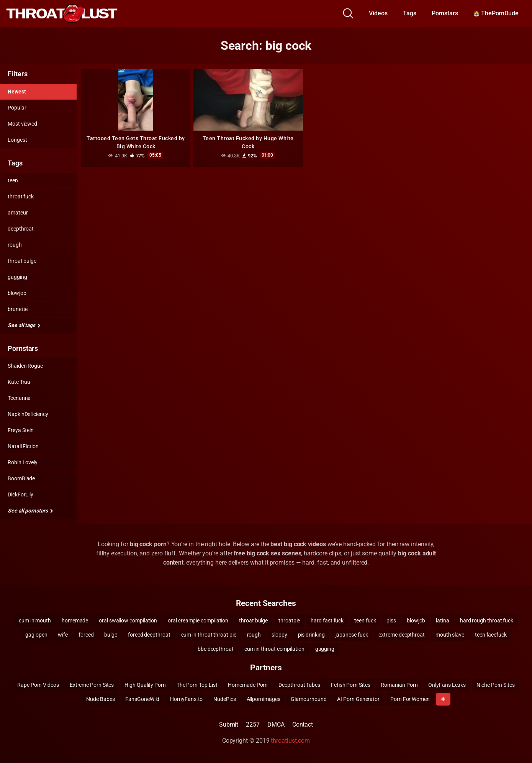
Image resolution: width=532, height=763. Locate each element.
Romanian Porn (399, 685)
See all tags (24, 325)
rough (15, 245)
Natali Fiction (23, 446)
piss (391, 621)
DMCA (276, 725)
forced (86, 635)
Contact (303, 725)
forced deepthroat (149, 635)
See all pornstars (30, 511)
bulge (111, 635)
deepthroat (21, 229)
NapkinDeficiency (28, 414)
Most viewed (22, 124)
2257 (253, 725)
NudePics (224, 699)
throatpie (289, 621)
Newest (17, 92)
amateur (18, 213)
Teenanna (19, 398)
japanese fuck (352, 635)
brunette (18, 309)
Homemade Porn (248, 685)
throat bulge (22, 261)
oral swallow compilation (128, 621)
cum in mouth (35, 621)
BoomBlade (21, 478)
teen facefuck (491, 635)
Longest (17, 140)
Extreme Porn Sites (92, 685)
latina (443, 621)
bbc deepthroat (216, 649)
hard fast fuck (327, 621)
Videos (378, 13)
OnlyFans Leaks (447, 685)
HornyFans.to (186, 699)
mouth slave (450, 635)
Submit (229, 725)
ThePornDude (496, 13)
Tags (410, 13)
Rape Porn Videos (38, 685)
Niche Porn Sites (496, 685)
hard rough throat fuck (487, 621)
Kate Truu (19, 382)
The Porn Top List (197, 685)
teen (13, 180)
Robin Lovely (23, 462)
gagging (17, 277)
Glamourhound (309, 699)
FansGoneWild (142, 699)
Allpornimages (264, 699)
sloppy (279, 635)
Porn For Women (410, 699)
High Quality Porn (145, 685)
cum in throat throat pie (209, 635)
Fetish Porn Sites (351, 685)
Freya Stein (21, 430)
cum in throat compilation (274, 649)
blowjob (17, 293)
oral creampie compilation (198, 621)
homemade (75, 621)
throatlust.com (290, 741)
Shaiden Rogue (25, 366)
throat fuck (21, 196)
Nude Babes (100, 699)
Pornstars (445, 13)
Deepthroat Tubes (299, 685)
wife (63, 635)
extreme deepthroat (402, 635)
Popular (17, 108)
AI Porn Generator (358, 699)
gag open (36, 635)
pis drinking (311, 635)
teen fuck (365, 621)
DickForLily (20, 494)
